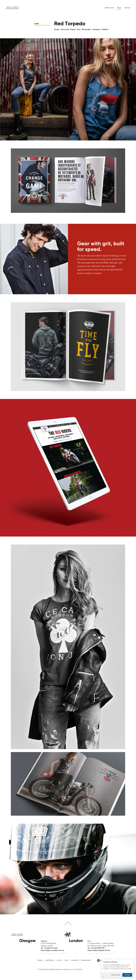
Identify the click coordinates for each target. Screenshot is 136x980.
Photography (86, 30)
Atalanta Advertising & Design (12, 8)
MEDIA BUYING (86, 960)
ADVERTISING (50, 960)
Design (57, 30)
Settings (103, 976)
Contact (127, 8)
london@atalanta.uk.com (101, 950)
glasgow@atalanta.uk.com (55, 950)
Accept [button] (127, 975)
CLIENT (36, 24)
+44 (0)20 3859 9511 (97, 948)
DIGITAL (59, 960)
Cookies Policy (116, 975)
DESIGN (40, 960)
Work (119, 8)
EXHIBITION (75, 960)
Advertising (65, 30)
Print (79, 30)
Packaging (96, 30)
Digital (73, 30)
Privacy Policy (78, 969)
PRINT (67, 960)
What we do (110, 8)
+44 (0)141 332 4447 (51, 948)
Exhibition (105, 30)
